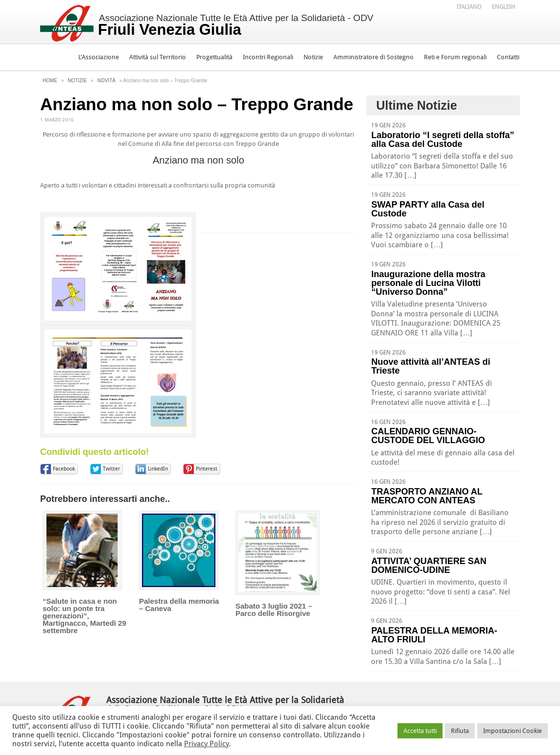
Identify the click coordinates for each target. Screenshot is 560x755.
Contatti (508, 57)
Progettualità (214, 57)
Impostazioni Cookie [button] (513, 731)
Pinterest (207, 469)
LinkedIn (158, 469)
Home (50, 81)
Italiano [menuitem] (469, 7)
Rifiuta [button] (460, 731)
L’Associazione (99, 57)
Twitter (111, 469)
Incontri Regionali (268, 57)
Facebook (64, 469)
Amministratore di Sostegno (373, 57)
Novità (106, 81)
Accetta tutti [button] (420, 731)
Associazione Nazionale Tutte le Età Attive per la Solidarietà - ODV (236, 25)
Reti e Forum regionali (455, 57)
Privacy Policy (207, 744)
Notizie (313, 57)
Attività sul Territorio (158, 57)
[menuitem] (469, 6)
